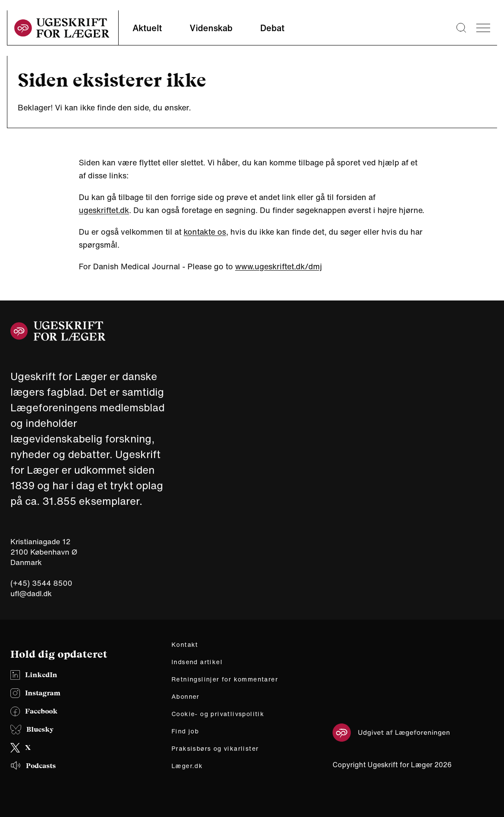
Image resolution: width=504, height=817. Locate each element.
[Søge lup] (461, 28)
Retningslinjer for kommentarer (225, 679)
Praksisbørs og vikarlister (215, 749)
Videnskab (211, 28)
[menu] (483, 28)
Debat (272, 28)
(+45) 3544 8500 (41, 583)
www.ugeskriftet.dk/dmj (279, 266)
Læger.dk (187, 766)
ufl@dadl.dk (31, 593)
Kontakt (185, 645)
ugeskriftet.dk (104, 210)
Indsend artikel (197, 662)
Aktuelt (147, 28)
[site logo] (62, 28)
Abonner (186, 697)
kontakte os (205, 232)
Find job (185, 731)
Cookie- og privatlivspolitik (218, 714)
